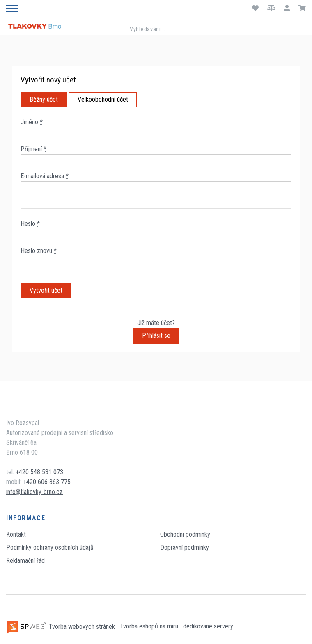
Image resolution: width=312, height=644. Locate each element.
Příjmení (33, 149)
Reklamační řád (25, 561)
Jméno (32, 122)
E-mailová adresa (45, 176)
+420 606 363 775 (47, 482)
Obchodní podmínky (185, 534)
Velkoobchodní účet (103, 99)
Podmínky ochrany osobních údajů (50, 547)
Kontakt (16, 534)
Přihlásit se (156, 336)
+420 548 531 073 (39, 472)
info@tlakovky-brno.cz (34, 492)
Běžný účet (44, 99)
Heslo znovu (39, 251)
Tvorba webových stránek (61, 627)
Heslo (30, 224)
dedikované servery (208, 627)
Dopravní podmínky (185, 547)
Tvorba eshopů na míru (150, 627)
